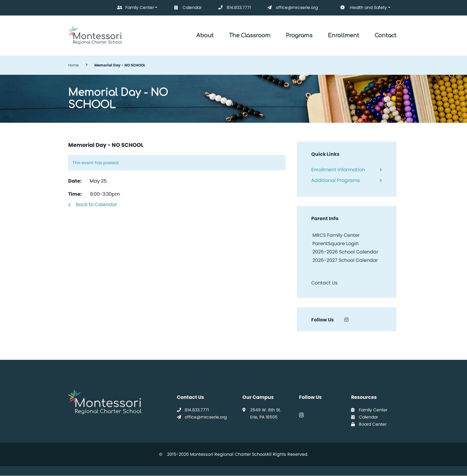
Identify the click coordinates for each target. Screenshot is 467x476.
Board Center (369, 424)
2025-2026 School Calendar (345, 252)
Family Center (134, 8)
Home (73, 65)
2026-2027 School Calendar (345, 260)
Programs (299, 35)
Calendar (187, 8)
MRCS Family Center (336, 235)
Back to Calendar (96, 204)
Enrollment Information (338, 170)
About (205, 35)
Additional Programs (336, 180)
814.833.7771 (233, 8)
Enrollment (344, 35)
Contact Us (324, 283)
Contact (386, 35)
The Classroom (250, 35)
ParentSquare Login (335, 244)
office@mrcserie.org (291, 8)
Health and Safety (359, 8)
